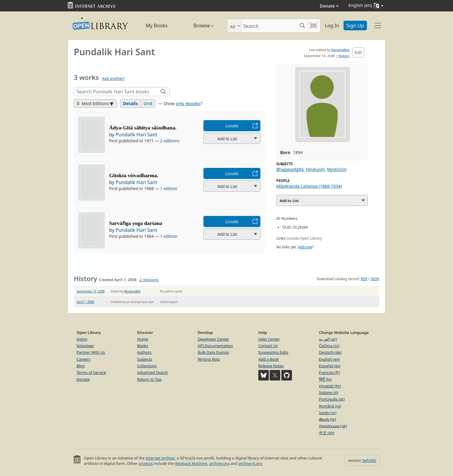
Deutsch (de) (330, 352)
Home (142, 339)
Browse (197, 26)
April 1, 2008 (85, 302)
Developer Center (213, 339)
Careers (83, 359)
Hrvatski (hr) (330, 386)
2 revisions (149, 280)
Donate (329, 6)
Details (130, 103)
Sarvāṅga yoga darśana (136, 223)
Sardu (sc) (328, 413)
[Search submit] (302, 26)
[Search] (269, 26)
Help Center (269, 339)
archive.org (219, 463)
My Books (157, 26)
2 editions (170, 141)
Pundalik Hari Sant (136, 135)
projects (145, 463)
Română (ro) (330, 406)
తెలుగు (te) (327, 419)
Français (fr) (329, 372)
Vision (82, 339)
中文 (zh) (327, 433)
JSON (375, 279)
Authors (144, 352)
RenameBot (340, 50)
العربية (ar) (328, 339)
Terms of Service (91, 372)
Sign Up (355, 26)
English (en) (329, 359)
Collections (147, 366)
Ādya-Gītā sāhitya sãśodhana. (143, 128)
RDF (364, 279)
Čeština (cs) (329, 346)
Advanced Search (153, 372)
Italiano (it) (329, 393)
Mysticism (337, 169)
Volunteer (85, 346)
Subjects (145, 359)
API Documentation (215, 346)
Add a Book (268, 359)
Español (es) (330, 366)
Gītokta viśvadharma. (134, 175)
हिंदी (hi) (325, 379)
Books (143, 346)
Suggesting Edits (273, 352)
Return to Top (149, 379)
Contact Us (268, 346)
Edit (358, 52)
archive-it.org (250, 463)
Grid (148, 103)
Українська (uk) (333, 426)
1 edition (169, 188)
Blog (81, 366)
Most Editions (93, 103)
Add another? (113, 79)
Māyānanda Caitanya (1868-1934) (309, 186)
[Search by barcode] (313, 26)
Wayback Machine (191, 463)
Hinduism (315, 169)
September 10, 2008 (91, 291)
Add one (305, 247)
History (344, 56)
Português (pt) (332, 399)
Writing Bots (209, 359)
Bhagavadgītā (290, 169)
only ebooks (188, 103)
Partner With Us (91, 352)
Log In (332, 26)
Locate (232, 126)
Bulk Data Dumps (213, 352)
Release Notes (271, 366)
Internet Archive (160, 458)
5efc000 (369, 460)
